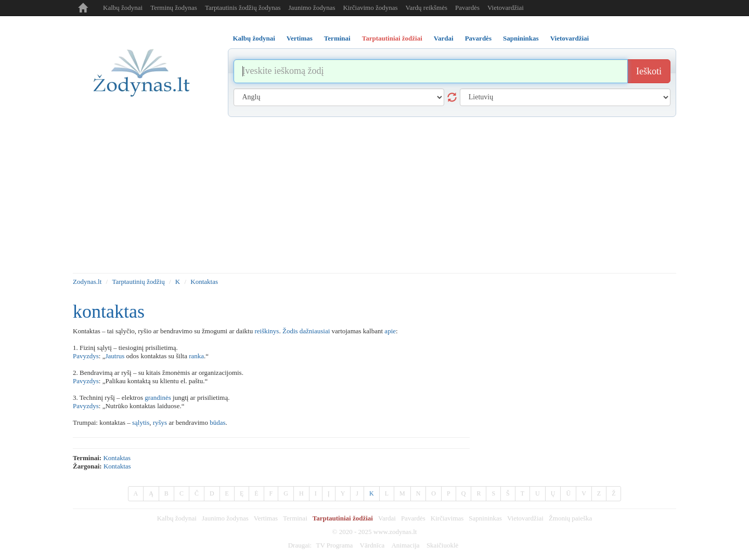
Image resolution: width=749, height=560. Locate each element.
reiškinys (267, 331)
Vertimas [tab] (300, 38)
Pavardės (467, 8)
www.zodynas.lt (395, 532)
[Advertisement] (374, 195)
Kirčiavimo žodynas (370, 8)
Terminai (295, 518)
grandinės (158, 398)
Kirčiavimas (447, 518)
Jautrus (115, 356)
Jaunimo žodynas (312, 8)
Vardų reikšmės (427, 8)
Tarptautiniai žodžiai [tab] (392, 38)
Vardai (387, 518)
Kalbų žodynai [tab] (254, 38)
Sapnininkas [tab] (521, 38)
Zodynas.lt (87, 282)
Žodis (290, 331)
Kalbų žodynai (123, 8)
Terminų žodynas (174, 8)
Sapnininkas (485, 518)
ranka (196, 356)
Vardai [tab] (444, 38)
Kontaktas (204, 282)
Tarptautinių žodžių (138, 282)
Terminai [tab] (337, 38)
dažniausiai (315, 331)
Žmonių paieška (570, 518)
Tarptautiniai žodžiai (343, 518)
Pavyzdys (86, 356)
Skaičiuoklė (442, 545)
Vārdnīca (372, 545)
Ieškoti (649, 71)
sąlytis (141, 422)
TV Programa (334, 545)
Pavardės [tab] (478, 38)
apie (390, 331)
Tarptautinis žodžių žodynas (243, 8)
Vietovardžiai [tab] (570, 38)
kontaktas (117, 458)
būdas (217, 422)
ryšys (160, 422)
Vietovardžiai (506, 8)
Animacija (405, 545)
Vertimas (266, 518)
